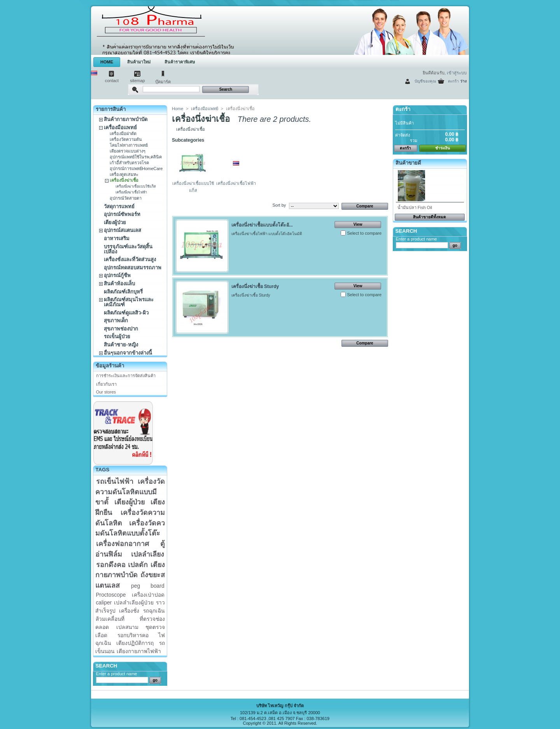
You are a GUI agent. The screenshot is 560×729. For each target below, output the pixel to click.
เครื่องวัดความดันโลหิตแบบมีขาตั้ (130, 492)
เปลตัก (138, 565)
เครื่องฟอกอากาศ (122, 544)
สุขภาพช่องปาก (121, 329)
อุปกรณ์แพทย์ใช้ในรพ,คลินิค (136, 157)
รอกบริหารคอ (133, 635)
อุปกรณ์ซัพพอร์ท (122, 214)
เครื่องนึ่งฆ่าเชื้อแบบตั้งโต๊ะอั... (262, 225)
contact (112, 81)
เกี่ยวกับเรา (106, 384)
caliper (104, 603)
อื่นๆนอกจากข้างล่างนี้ (128, 353)
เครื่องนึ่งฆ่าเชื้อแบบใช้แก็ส (136, 186)
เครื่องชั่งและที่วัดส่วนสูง (130, 259)
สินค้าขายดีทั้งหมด (430, 217)
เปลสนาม (127, 627)
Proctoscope (111, 595)
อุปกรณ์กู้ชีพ (117, 275)
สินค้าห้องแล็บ (119, 284)
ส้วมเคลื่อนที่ (110, 619)
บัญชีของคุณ (425, 81)
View (358, 224)
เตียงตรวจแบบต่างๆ (128, 151)
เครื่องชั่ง (129, 611)
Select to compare (364, 233)
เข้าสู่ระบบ (457, 73)
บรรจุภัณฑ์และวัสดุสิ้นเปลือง (128, 249)
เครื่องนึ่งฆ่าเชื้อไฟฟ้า (131, 192)
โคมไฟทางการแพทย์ (129, 145)
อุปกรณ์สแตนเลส (122, 230)
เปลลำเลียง (148, 554)
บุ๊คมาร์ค (163, 82)
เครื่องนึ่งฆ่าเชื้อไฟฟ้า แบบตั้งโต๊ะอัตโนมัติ (267, 234)
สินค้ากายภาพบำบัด (126, 119)
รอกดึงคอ (111, 565)
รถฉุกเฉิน (154, 611)
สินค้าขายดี (408, 163)
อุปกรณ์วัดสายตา (126, 198)
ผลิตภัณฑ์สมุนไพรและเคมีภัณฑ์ (129, 302)
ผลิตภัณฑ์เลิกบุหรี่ (123, 292)
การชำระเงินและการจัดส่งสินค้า (126, 376)
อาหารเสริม (117, 238)
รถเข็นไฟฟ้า (115, 481)
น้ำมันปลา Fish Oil (415, 207)
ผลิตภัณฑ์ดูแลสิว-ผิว (126, 313)
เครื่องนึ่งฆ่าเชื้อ (124, 180)
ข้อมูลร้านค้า (110, 366)
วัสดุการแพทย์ (119, 206)
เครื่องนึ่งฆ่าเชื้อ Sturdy (255, 286)
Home (178, 109)
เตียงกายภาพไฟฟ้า (139, 651)
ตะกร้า (453, 81)
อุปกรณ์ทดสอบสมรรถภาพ (133, 268)
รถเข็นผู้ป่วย (117, 336)
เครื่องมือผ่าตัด (123, 134)
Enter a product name (117, 674)
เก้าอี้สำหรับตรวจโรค (129, 163)
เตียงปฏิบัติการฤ (135, 643)
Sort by (279, 205)
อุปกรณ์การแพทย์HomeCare (136, 169)
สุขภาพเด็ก (116, 321)
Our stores (106, 392)
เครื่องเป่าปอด (148, 595)
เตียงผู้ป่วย (115, 222)
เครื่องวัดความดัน (126, 139)
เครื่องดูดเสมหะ (124, 174)
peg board (148, 586)
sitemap (137, 81)
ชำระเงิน (443, 148)
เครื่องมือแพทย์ (120, 127)
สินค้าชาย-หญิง (121, 345)
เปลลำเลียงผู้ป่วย (134, 603)
